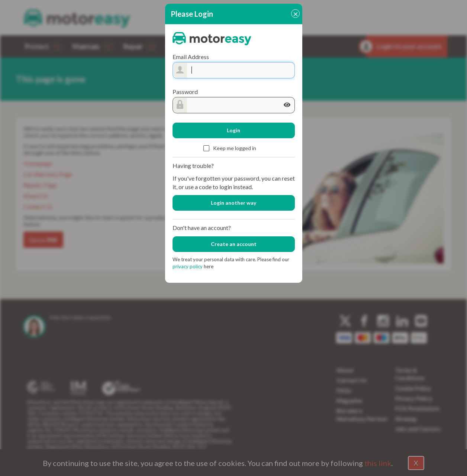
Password (185, 92)
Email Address (191, 57)
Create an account (234, 244)
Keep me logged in (230, 149)
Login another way (233, 203)
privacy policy (188, 266)
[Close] (295, 14)
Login (233, 130)
